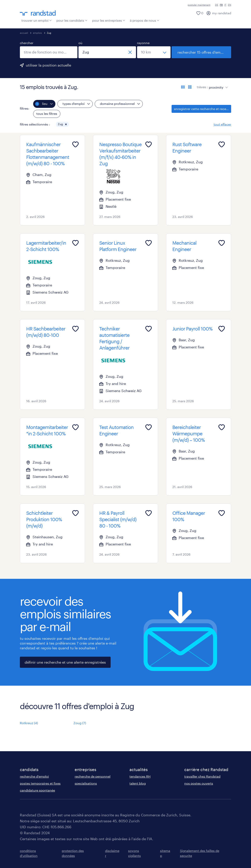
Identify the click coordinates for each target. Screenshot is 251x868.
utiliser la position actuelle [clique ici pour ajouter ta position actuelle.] (48, 65)
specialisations (86, 783)
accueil (24, 33)
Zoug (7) (80, 723)
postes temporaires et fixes (40, 783)
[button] (66, 124)
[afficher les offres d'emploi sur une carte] (190, 87)
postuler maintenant (199, 5)
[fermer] (130, 52)
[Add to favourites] (75, 144)
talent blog (138, 783)
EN (230, 5)
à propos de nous (145, 20)
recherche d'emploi (34, 776)
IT (225, 5)
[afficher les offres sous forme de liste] (183, 87)
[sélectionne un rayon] (154, 52)
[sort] (218, 84)
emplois (37, 33)
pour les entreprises (109, 20)
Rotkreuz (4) (29, 723)
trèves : (202, 87)
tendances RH (140, 776)
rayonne (143, 43)
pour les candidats (72, 20)
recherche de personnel (93, 776)
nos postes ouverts (199, 783)
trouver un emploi (37, 20)
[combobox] (49, 52)
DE (217, 5)
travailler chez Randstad (202, 776)
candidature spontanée (37, 790)
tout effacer (222, 124)
